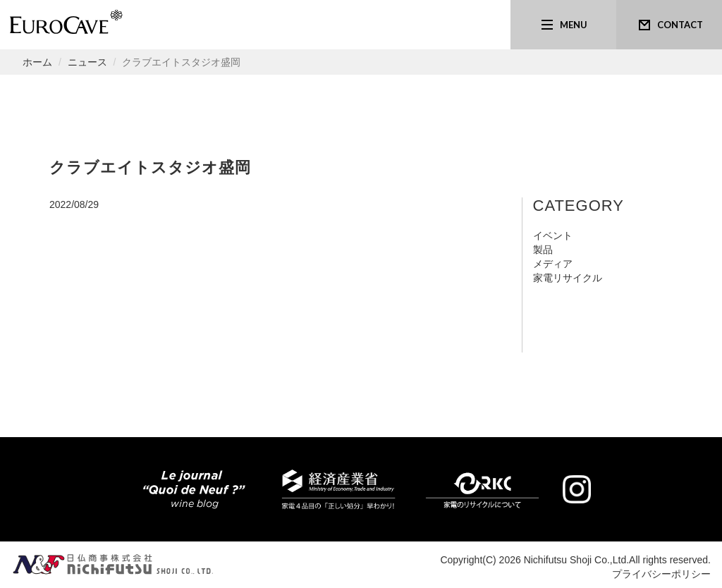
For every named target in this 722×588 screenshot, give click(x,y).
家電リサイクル (568, 278)
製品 (543, 250)
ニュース (87, 62)
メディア (553, 264)
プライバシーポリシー (661, 574)
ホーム (37, 62)
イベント (553, 235)
